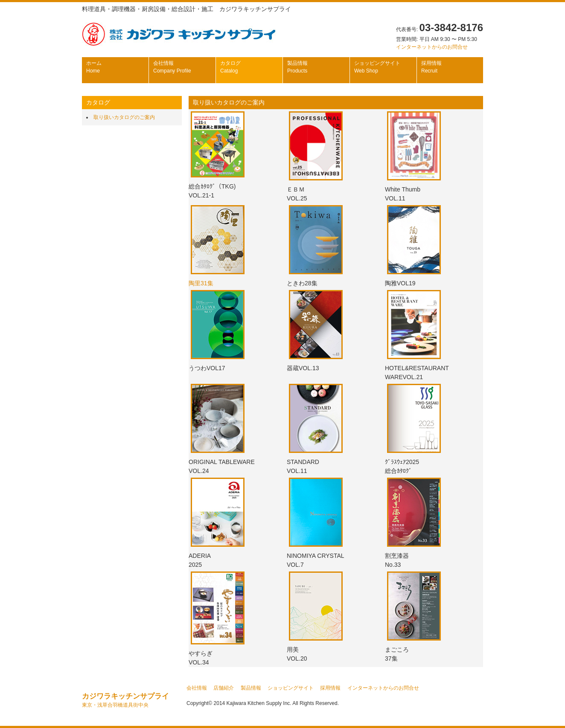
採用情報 (431, 67)
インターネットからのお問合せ (432, 47)
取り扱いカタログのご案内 (124, 117)
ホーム (94, 67)
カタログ (230, 67)
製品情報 (297, 67)
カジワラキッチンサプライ (125, 700)
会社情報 (172, 67)
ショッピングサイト (377, 67)
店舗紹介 (224, 688)
